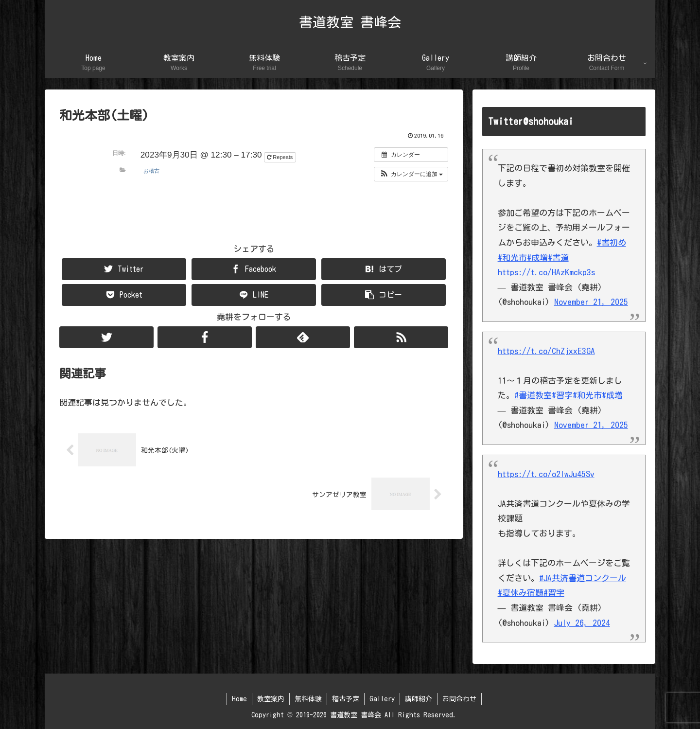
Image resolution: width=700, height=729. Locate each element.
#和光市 (512, 258)
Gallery (382, 699)
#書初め (612, 242)
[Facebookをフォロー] (205, 337)
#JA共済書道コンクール (583, 578)
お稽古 (151, 171)
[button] (411, 174)
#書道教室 (533, 395)
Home (239, 699)
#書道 (558, 258)
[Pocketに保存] (124, 295)
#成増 (537, 258)
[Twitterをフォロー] (106, 337)
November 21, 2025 (591, 302)
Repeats (280, 157)
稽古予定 (346, 699)
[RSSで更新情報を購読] (401, 337)
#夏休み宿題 (521, 593)
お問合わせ (459, 699)
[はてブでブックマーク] (384, 269)
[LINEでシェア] (254, 295)
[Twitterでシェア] (124, 269)
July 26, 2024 (582, 623)
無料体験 (308, 699)
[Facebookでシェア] (254, 269)
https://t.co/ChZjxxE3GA (546, 351)
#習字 (562, 395)
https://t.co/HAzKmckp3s (546, 272)
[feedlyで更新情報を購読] (303, 337)
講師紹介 (419, 699)
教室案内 (271, 699)
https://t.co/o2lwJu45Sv (546, 474)
